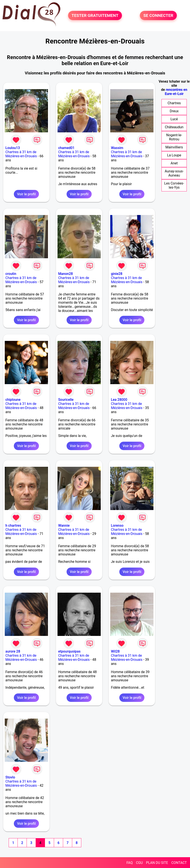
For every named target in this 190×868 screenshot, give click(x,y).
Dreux (174, 111)
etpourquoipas (69, 651)
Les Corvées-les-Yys (174, 185)
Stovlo (10, 777)
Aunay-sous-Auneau (174, 173)
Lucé (174, 119)
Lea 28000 (119, 400)
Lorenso (117, 525)
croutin (11, 274)
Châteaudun (174, 127)
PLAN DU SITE (157, 863)
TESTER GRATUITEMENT (95, 15)
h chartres (13, 525)
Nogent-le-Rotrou (174, 137)
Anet (174, 163)
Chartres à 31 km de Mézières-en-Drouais (21, 154)
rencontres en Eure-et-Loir (176, 92)
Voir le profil (26, 194)
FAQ (130, 863)
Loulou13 (13, 148)
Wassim (117, 148)
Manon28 (65, 274)
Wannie (64, 525)
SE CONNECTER (158, 15)
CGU (139, 863)
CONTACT (179, 863)
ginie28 (117, 274)
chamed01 (66, 148)
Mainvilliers (174, 147)
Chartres (174, 103)
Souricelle (66, 400)
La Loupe (174, 155)
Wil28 (115, 651)
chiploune (13, 400)
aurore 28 (13, 651)
